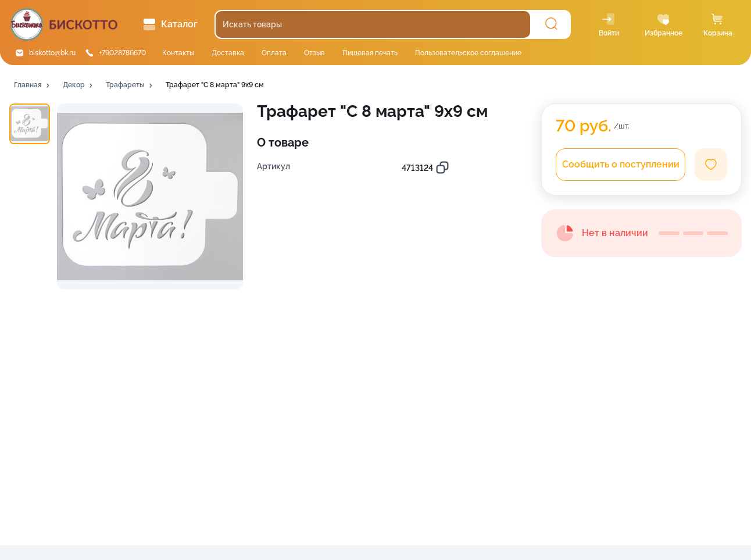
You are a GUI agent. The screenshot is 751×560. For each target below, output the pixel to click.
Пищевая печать (370, 53)
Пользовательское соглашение (468, 53)
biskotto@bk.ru (52, 53)
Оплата (274, 53)
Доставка (228, 53)
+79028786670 (122, 53)
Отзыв (314, 53)
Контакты (178, 53)
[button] (33, 85)
